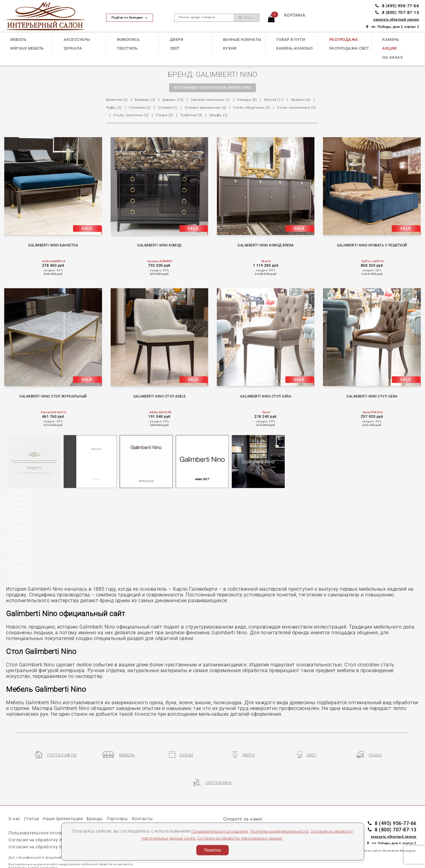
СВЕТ (175, 48)
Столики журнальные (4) (249, 108)
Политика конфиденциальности (292, 831)
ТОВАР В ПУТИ (291, 40)
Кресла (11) (296, 101)
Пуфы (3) (145, 108)
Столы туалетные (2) (229, 116)
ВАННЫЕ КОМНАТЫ (242, 40)
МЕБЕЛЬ (18, 40)
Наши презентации (67, 804)
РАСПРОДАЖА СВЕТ (349, 48)
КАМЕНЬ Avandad (294, 48)
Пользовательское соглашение (224, 831)
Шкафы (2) (117, 124)
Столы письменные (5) (179, 116)
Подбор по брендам (129, 17)
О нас (15, 804)
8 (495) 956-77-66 (397, 6)
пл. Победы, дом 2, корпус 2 (393, 27)
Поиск (246, 17)
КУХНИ (230, 48)
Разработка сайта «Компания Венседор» (385, 836)
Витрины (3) (151, 101)
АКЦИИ (390, 48)
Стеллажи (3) (173, 108)
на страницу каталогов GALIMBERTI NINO (212, 88)
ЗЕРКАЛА (73, 48)
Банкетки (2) (119, 101)
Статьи (33, 804)
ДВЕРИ (177, 40)
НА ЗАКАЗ (392, 57)
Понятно (212, 850)
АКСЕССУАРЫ (77, 40)
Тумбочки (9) (297, 116)
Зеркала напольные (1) (225, 101)
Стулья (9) (267, 116)
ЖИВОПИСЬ (128, 40)
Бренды (102, 804)
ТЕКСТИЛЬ (127, 48)
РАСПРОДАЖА (344, 40)
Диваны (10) (182, 101)
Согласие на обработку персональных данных (256, 838)
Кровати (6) (118, 108)
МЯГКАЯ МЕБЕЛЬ (27, 48)
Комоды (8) (266, 101)
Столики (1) (206, 108)
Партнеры (126, 804)
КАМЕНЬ (391, 40)
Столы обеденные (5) (128, 116)
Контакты (153, 804)
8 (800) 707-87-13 (397, 12)
